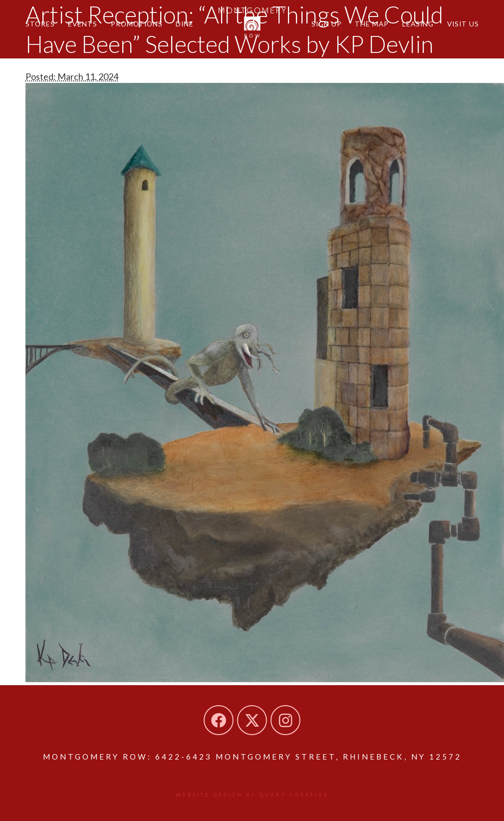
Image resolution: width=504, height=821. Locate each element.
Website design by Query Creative (252, 795)
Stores (40, 24)
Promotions (137, 24)
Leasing (418, 24)
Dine (185, 24)
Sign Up (327, 24)
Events (83, 24)
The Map (372, 24)
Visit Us (463, 24)
